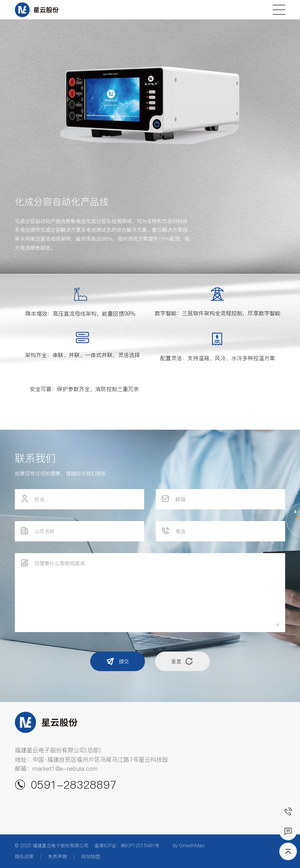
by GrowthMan (189, 846)
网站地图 (91, 856)
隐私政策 (24, 856)
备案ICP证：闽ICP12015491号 (127, 846)
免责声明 (57, 856)
